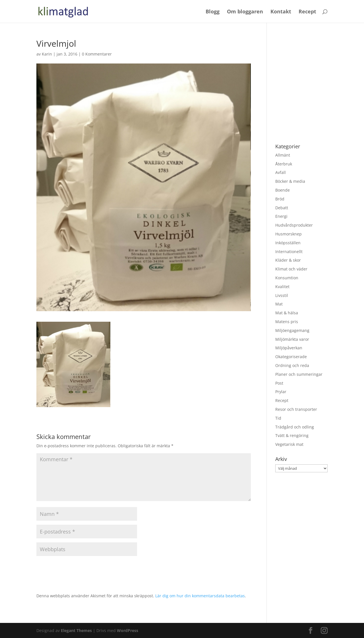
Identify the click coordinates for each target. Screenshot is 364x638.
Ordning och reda (292, 365)
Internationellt (289, 252)
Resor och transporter (296, 409)
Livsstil (282, 295)
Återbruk (284, 164)
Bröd (280, 199)
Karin (47, 54)
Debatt (282, 208)
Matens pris (287, 322)
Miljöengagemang (292, 330)
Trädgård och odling (295, 427)
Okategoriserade (291, 357)
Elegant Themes (76, 630)
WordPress (128, 630)
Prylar (281, 392)
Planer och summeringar (299, 374)
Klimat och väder (291, 269)
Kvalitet (282, 287)
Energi (281, 216)
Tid (278, 418)
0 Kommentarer (97, 54)
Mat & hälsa (287, 313)
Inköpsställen (288, 243)
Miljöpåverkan (289, 348)
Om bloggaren (245, 12)
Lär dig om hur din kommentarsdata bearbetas (200, 596)
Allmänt (283, 155)
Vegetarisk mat (289, 444)
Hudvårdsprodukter (294, 225)
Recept (307, 12)
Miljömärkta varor (292, 339)
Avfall (281, 172)
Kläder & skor (288, 260)
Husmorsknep (288, 234)
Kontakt (281, 12)
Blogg (213, 12)
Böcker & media (290, 181)
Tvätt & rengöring (292, 435)
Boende (283, 190)
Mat (279, 304)
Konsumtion (287, 278)
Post (279, 383)
